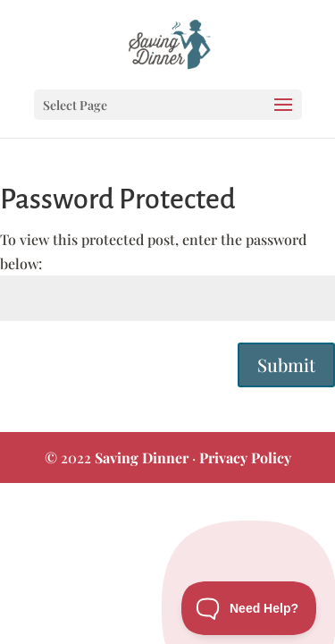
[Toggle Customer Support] (249, 608)
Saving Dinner (142, 458)
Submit (286, 364)
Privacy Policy (245, 458)
